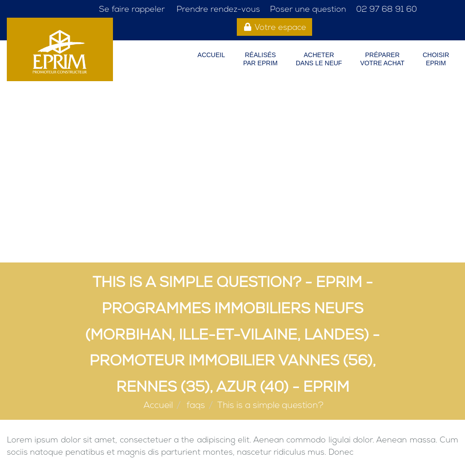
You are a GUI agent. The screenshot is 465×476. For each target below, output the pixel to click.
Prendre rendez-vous (217, 9)
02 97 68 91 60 (385, 9)
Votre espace (275, 27)
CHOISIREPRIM (436, 59)
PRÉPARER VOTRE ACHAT (382, 59)
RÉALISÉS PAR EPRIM (260, 59)
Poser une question (307, 9)
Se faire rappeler (131, 9)
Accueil (211, 55)
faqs (196, 405)
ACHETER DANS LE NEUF (319, 59)
